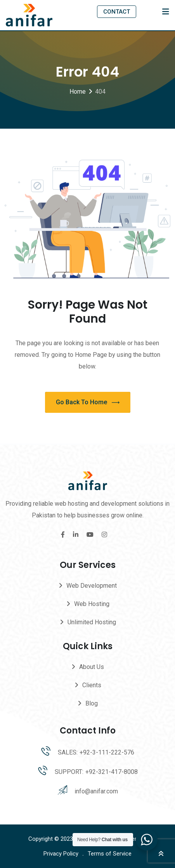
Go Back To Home (88, 403)
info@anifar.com (96, 791)
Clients (92, 685)
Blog (92, 703)
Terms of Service (110, 854)
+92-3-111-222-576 (107, 752)
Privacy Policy (61, 854)
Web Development (92, 586)
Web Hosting (92, 604)
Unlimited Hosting (92, 622)
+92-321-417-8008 (112, 772)
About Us (92, 667)
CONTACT (117, 12)
